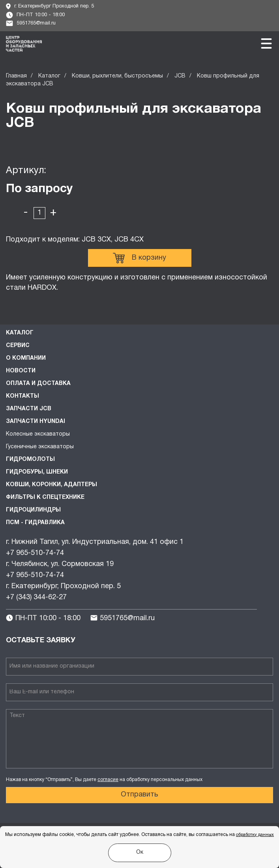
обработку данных (255, 835)
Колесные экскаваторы (38, 434)
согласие (108, 780)
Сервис (18, 346)
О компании (26, 358)
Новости (21, 371)
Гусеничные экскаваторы (40, 447)
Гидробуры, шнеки (37, 472)
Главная (16, 76)
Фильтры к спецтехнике (45, 497)
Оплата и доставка (38, 384)
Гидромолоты (30, 459)
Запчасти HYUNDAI (36, 422)
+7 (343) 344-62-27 (36, 597)
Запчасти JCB (29, 409)
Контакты (22, 396)
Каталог (49, 76)
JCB (180, 76)
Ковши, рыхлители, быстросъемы (117, 76)
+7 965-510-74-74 (35, 553)
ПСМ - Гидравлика (35, 523)
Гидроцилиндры (33, 510)
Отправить (139, 795)
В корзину (139, 258)
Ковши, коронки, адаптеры (51, 485)
